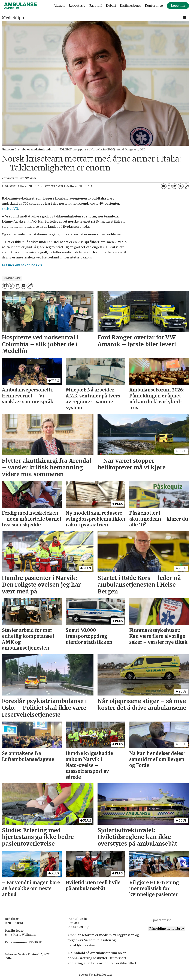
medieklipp (12, 278)
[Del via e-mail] (180, 186)
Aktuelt (59, 6)
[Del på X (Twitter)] (169, 186)
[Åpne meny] (185, 18)
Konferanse (154, 6)
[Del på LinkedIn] (175, 186)
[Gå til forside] (20, 6)
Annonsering (78, 927)
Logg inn (178, 6)
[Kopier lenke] (186, 186)
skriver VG (10, 209)
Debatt (111, 6)
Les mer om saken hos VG (22, 265)
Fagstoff (96, 6)
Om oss (74, 923)
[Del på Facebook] (163, 186)
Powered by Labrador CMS (96, 975)
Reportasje (77, 6)
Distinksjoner (131, 6)
